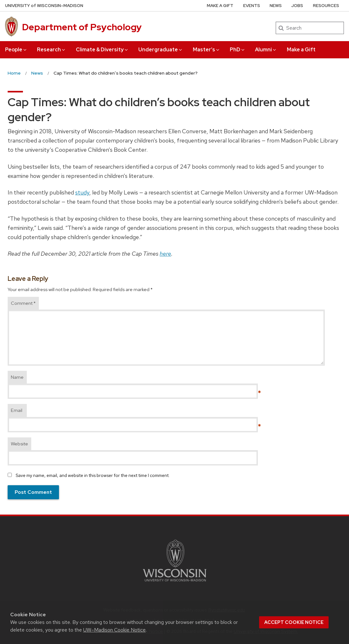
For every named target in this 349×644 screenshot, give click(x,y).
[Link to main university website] (175, 583)
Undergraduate (161, 50)
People (16, 50)
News (276, 6)
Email (17, 410)
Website (19, 444)
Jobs (297, 6)
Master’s (207, 50)
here (165, 254)
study (82, 192)
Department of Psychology (82, 27)
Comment (23, 303)
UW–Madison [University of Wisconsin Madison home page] (44, 6)
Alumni (266, 50)
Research (51, 50)
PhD (238, 50)
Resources (326, 6)
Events (252, 6)
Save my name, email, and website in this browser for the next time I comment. (93, 475)
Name (17, 377)
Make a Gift (301, 50)
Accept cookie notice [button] (294, 622)
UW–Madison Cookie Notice (114, 630)
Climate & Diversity (102, 50)
